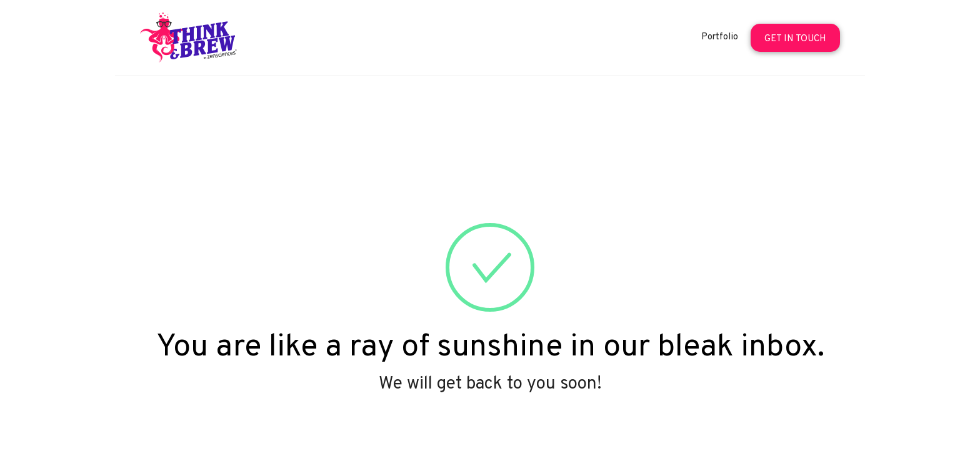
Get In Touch (795, 39)
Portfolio (720, 37)
